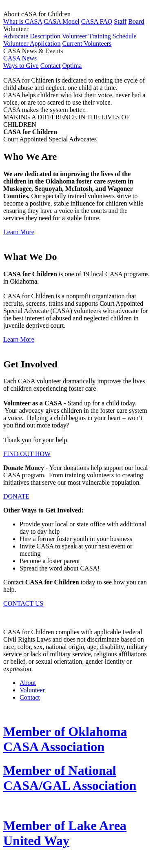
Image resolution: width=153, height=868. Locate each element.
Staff (120, 21)
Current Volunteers (87, 44)
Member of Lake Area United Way (65, 833)
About (28, 683)
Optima (72, 66)
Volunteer (32, 690)
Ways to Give (21, 66)
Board (136, 21)
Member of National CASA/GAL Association (70, 778)
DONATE (16, 496)
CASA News (20, 58)
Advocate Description (32, 36)
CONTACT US (23, 603)
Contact (51, 66)
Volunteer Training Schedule (99, 36)
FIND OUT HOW (27, 454)
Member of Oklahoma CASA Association (65, 739)
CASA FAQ (97, 21)
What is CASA (23, 21)
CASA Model (62, 21)
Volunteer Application (32, 44)
